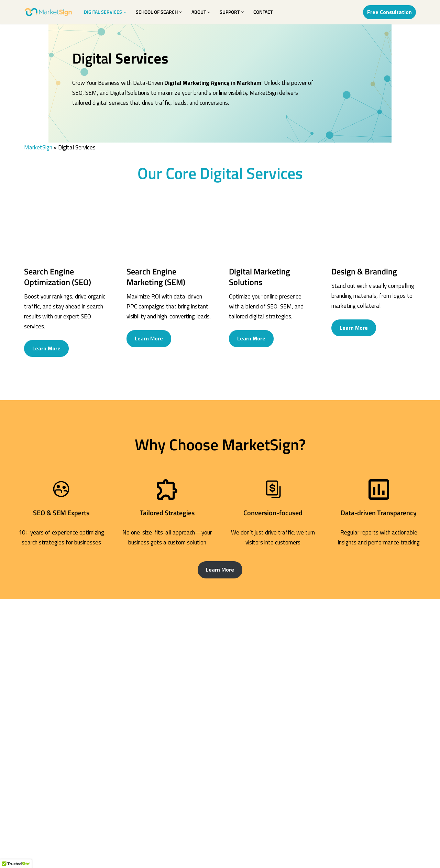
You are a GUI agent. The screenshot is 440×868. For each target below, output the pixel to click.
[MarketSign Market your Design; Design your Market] (48, 12)
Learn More (46, 354)
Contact (263, 12)
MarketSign (38, 153)
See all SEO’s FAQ (220, 770)
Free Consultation (389, 12)
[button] (125, 12)
